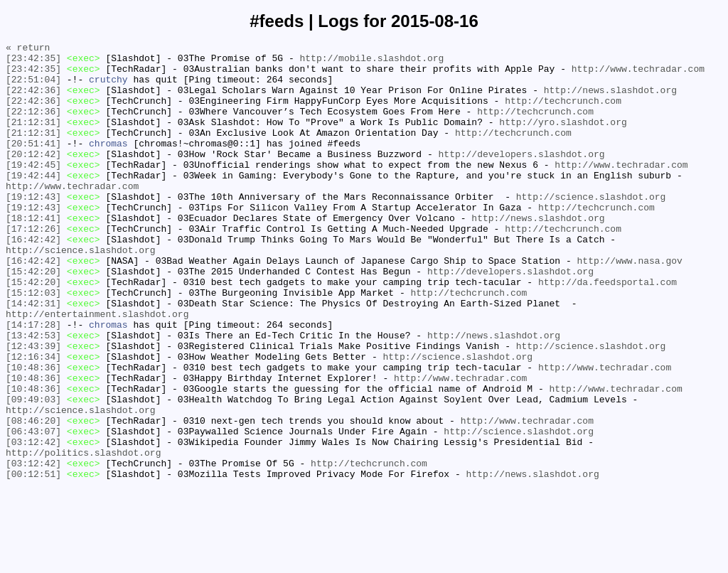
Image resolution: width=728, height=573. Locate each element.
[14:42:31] (33, 356)
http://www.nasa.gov (629, 305)
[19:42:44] (33, 203)
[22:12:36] (33, 126)
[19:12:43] (33, 228)
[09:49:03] (33, 471)
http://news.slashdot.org (610, 100)
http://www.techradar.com (638, 75)
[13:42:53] (33, 395)
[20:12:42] (33, 177)
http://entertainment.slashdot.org (97, 369)
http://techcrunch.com (563, 113)
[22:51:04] (33, 87)
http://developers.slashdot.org (521, 177)
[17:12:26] (33, 267)
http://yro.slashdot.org (563, 139)
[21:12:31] (33, 139)
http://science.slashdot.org (591, 228)
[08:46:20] (33, 497)
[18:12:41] (33, 254)
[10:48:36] (33, 433)
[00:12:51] (33, 561)
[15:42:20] (33, 318)
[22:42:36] (33, 100)
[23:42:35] (33, 62)
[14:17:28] (33, 382)
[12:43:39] (33, 407)
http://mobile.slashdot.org (371, 62)
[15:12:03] (33, 343)
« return (28, 49)
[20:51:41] (33, 164)
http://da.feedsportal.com (607, 331)
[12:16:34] (33, 420)
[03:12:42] (33, 523)
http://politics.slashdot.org (83, 535)
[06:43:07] (33, 510)
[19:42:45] (33, 190)
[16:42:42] (33, 279)
